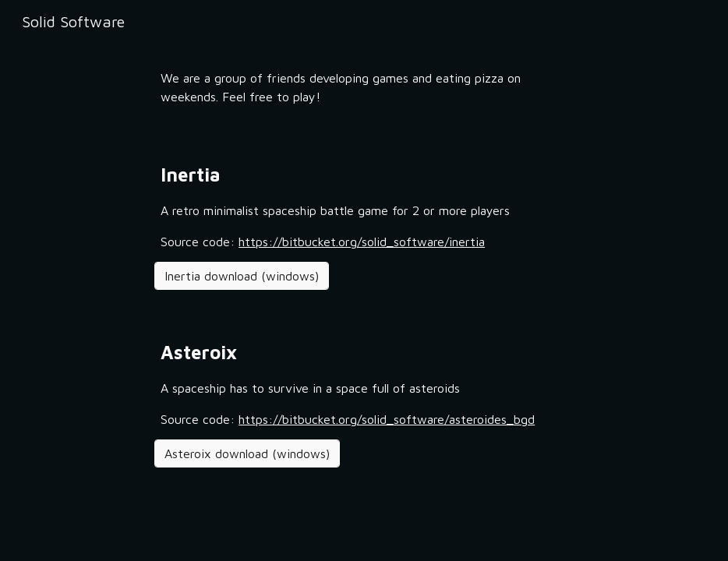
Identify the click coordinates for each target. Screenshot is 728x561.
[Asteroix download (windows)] (247, 453)
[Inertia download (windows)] (242, 276)
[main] (364, 87)
